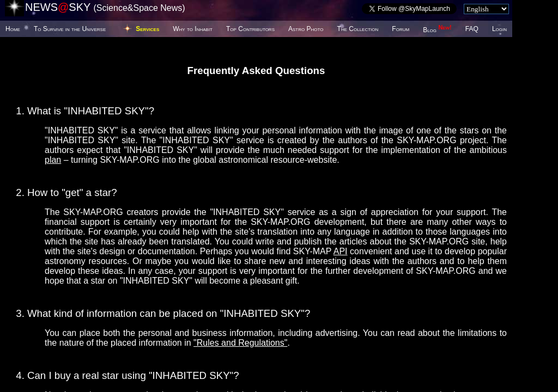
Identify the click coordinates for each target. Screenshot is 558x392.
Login (499, 29)
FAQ (472, 29)
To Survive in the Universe (70, 29)
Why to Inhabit (193, 29)
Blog (437, 30)
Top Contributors (250, 29)
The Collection (358, 29)
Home (13, 29)
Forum (401, 29)
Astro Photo (306, 29)
